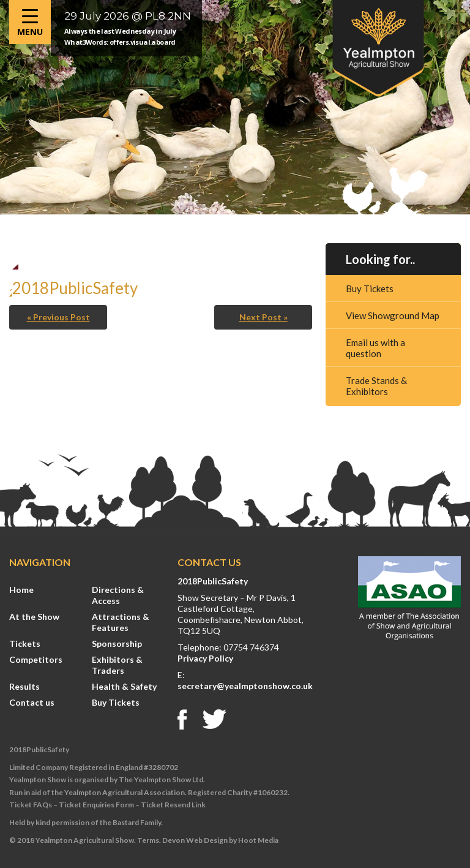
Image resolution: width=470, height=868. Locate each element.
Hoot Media (258, 840)
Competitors (36, 659)
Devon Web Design (195, 840)
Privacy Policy (205, 658)
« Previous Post (58, 317)
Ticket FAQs (31, 805)
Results (24, 686)
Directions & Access (118, 595)
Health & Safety (124, 686)
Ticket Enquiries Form (96, 805)
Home (21, 590)
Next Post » (263, 317)
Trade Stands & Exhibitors (376, 386)
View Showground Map (393, 315)
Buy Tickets (370, 289)
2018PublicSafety (213, 581)
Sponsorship (117, 643)
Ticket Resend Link (173, 805)
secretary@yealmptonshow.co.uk (245, 686)
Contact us (32, 702)
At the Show (34, 617)
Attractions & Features (121, 622)
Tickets (25, 643)
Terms (148, 840)
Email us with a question (375, 348)
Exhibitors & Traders (117, 665)
